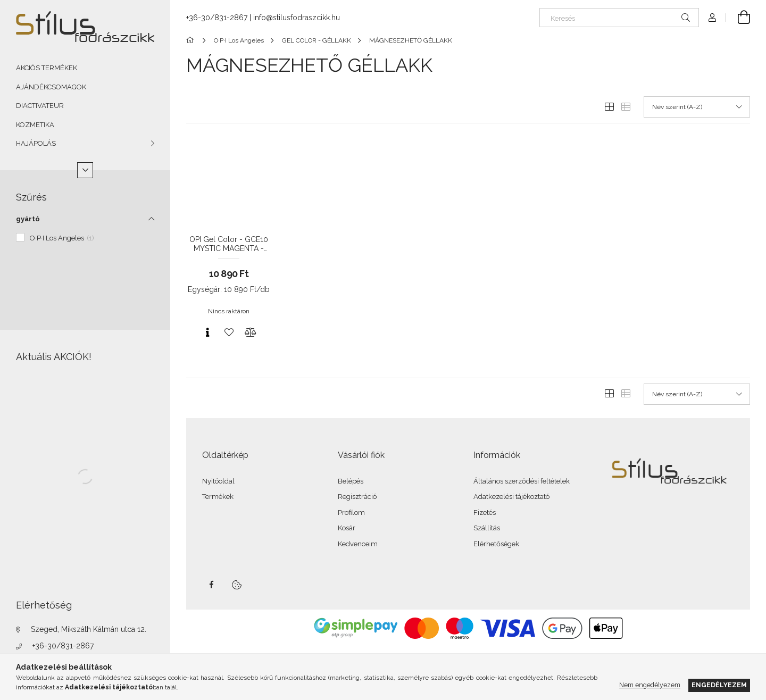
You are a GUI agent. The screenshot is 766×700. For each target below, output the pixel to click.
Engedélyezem (719, 685)
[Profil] (712, 18)
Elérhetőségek (496, 544)
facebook (211, 585)
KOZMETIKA (35, 125)
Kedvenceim (358, 544)
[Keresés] (619, 18)
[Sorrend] (697, 107)
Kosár (347, 528)
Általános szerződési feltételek (522, 481)
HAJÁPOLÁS (36, 143)
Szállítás (487, 528)
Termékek (218, 497)
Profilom (351, 512)
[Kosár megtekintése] (738, 18)
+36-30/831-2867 (63, 646)
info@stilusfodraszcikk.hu (297, 18)
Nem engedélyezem (650, 685)
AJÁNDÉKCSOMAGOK (51, 87)
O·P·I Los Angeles (62, 238)
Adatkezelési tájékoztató (511, 497)
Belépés (351, 481)
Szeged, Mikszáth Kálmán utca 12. (89, 629)
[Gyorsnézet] (207, 332)
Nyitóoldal (218, 481)
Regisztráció (357, 497)
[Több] (85, 170)
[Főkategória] (192, 40)
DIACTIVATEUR (40, 106)
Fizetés (485, 512)
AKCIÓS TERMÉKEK (47, 68)
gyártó (28, 219)
